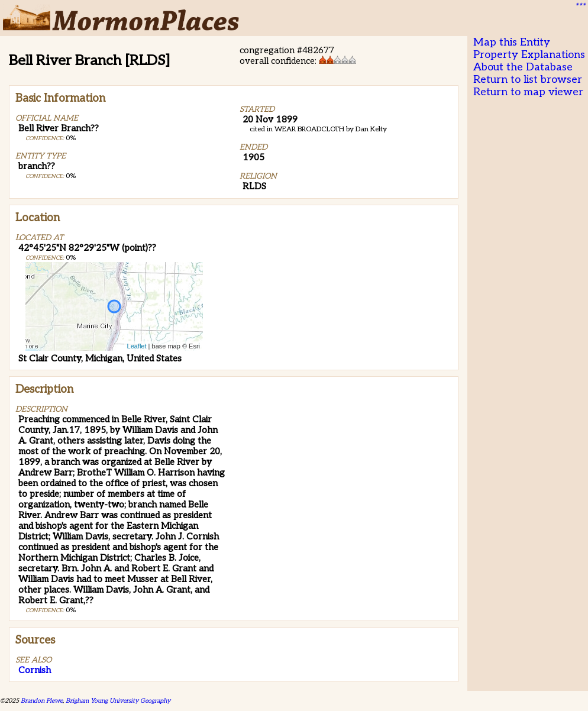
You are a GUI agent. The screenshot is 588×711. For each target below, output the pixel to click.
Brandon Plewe (42, 701)
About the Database (523, 67)
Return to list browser (528, 80)
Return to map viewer (528, 92)
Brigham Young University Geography (118, 701)
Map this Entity (512, 42)
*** (580, 7)
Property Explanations (529, 55)
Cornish (35, 670)
